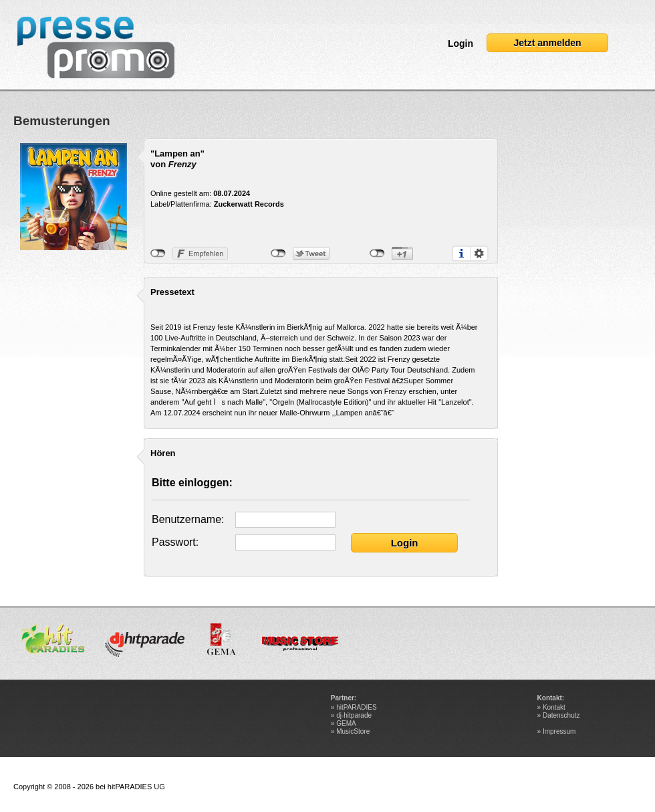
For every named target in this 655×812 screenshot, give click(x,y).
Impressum (559, 731)
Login (461, 43)
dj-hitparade (354, 715)
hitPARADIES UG (136, 787)
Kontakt (554, 707)
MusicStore (353, 731)
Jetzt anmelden (547, 43)
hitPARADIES (356, 707)
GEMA (346, 723)
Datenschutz (561, 715)
